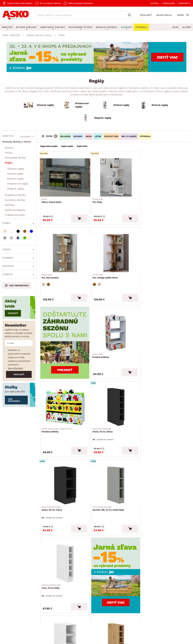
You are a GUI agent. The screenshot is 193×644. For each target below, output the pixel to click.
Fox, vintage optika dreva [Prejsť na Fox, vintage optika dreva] (55, 273)
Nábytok (8, 136)
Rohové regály (15, 179)
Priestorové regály (18, 184)
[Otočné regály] (116, 105)
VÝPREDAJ (145, 136)
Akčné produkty (92, 567)
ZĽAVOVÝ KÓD (111, 136)
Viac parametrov (19, 285)
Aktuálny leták (91, 574)
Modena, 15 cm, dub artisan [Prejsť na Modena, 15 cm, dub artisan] (107, 496)
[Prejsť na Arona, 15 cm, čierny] (115, 326)
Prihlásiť (146, 15)
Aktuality (8, 584)
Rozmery (8, 258)
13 (114, 536)
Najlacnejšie (67, 146)
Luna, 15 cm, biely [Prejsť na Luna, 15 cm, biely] (103, 422)
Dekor (6, 249)
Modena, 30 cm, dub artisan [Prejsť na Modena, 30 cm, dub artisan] (158, 496)
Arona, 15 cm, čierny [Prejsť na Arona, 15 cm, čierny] (103, 348)
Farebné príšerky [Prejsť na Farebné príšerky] (152, 273)
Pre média (8, 605)
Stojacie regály (16, 189)
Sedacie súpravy (107, 27)
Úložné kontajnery (15, 210)
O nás (6, 577)
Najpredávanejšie (49, 146)
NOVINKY (78, 136)
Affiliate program (49, 605)
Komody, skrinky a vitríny (17, 142)
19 (118, 536)
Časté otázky (46, 584)
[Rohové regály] (154, 105)
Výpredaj (87, 588)
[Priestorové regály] (77, 105)
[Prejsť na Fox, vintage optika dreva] (65, 251)
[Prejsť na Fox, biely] (115, 176)
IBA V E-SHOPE (129, 136)
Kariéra (6, 612)
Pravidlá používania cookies (51, 626)
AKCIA (89, 136)
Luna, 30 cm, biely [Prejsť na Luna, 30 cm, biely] (52, 496)
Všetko (134, 536)
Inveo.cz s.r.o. (110, 639)
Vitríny (9, 153)
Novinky (87, 595)
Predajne (169, 3)
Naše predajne (11, 591)
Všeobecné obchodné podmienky (16, 621)
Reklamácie (45, 577)
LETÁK (98, 136)
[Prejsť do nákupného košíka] (183, 15)
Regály (9, 163)
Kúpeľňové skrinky (15, 195)
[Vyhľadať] (130, 15)
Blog (176, 27)
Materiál (8, 266)
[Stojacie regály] (96, 118)
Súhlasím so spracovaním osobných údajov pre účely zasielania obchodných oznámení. (19, 357)
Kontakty (185, 3)
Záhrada (126, 27)
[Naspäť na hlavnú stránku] (16, 15)
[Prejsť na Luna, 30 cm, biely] (65, 474)
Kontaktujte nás (48, 591)
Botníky (9, 148)
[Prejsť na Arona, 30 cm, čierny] (166, 326)
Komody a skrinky (15, 200)
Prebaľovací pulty (15, 215)
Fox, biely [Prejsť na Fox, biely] (98, 199)
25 (122, 536)
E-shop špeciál (91, 581)
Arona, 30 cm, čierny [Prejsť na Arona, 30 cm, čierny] (154, 348)
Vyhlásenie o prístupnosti (53, 612)
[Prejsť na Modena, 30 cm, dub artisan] (166, 474)
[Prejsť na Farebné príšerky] (166, 251)
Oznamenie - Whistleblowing (55, 598)
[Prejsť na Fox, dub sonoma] (166, 176)
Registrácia (164, 15)
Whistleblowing (9, 626)
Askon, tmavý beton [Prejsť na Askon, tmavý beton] (53, 199)
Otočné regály (15, 174)
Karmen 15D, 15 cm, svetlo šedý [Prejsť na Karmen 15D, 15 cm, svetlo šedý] (58, 422)
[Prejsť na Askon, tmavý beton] (65, 176)
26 (126, 536)
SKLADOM (65, 136)
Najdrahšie (82, 146)
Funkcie (7, 274)
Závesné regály (16, 169)
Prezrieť (13, 313)
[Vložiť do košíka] (79, 218)
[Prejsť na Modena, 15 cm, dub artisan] (115, 474)
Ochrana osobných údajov (50, 621)
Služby (187, 27)
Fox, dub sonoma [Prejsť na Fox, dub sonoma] (152, 199)
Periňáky (10, 205)
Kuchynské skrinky (15, 158)
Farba (6, 223)
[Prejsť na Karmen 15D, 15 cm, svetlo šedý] (65, 400)
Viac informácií (15, 368)
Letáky (155, 3)
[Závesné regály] (39, 105)
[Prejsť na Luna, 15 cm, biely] (115, 400)
